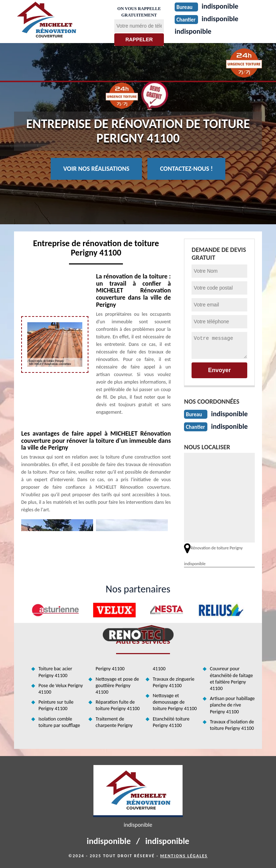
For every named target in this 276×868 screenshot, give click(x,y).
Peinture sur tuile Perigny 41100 (56, 705)
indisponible (193, 31)
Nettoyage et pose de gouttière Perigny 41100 (117, 686)
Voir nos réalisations (96, 169)
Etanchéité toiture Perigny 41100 (171, 722)
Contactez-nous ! (186, 169)
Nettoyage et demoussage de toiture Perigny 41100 (175, 702)
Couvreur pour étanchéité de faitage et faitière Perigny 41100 (231, 679)
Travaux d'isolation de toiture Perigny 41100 (232, 725)
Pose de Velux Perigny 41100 (61, 689)
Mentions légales (184, 856)
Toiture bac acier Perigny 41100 (55, 672)
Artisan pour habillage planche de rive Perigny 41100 (232, 705)
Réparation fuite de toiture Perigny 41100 (118, 705)
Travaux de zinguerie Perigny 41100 (174, 682)
